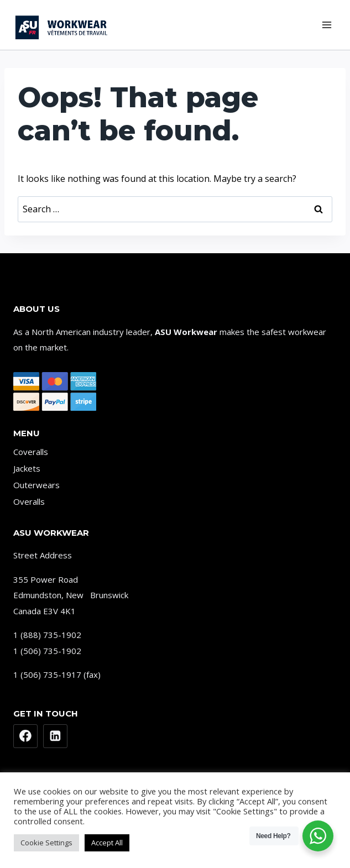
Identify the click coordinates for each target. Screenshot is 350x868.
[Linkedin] (55, 736)
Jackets (27, 468)
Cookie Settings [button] (46, 843)
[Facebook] (25, 736)
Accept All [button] (107, 843)
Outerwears (36, 485)
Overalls (29, 501)
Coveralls (31, 452)
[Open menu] (327, 25)
